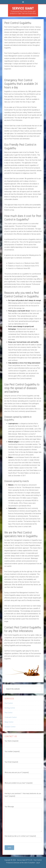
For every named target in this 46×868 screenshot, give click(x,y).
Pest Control (9, 703)
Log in (38, 863)
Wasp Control (9, 722)
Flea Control (8, 713)
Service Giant (23, 8)
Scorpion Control (10, 727)
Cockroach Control (11, 717)
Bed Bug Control (10, 708)
